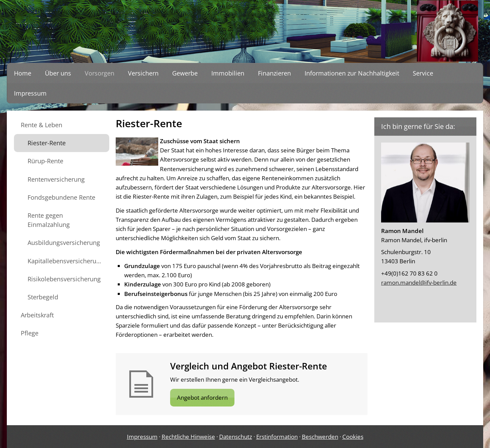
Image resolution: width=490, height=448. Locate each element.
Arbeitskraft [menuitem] (37, 315)
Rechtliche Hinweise (188, 437)
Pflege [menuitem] (30, 333)
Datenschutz (236, 437)
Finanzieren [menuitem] (274, 73)
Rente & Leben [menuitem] (42, 125)
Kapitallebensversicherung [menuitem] (66, 261)
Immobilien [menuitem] (228, 73)
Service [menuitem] (423, 73)
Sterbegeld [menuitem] (43, 297)
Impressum (142, 437)
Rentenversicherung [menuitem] (56, 179)
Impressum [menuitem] (30, 93)
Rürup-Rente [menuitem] (45, 161)
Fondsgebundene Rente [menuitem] (61, 197)
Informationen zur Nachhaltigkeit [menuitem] (352, 73)
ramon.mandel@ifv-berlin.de (419, 283)
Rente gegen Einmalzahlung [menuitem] (49, 220)
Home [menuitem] (23, 73)
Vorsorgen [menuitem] (100, 73)
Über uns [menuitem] (58, 73)
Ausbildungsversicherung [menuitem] (64, 243)
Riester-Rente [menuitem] (47, 143)
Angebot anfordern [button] (202, 397)
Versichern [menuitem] (143, 73)
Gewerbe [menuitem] (185, 73)
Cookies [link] (353, 437)
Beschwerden (320, 437)
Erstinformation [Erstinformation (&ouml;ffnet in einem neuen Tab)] (277, 437)
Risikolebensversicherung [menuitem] (64, 279)
